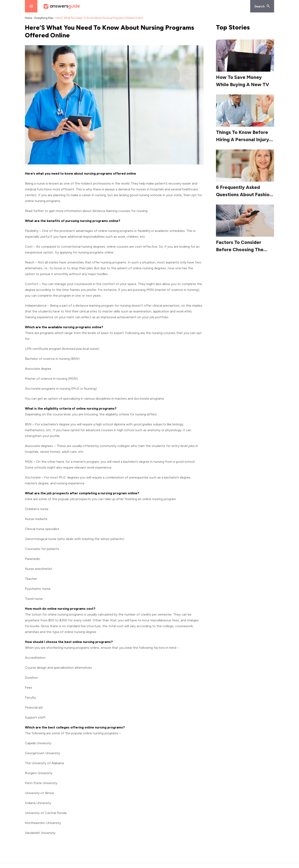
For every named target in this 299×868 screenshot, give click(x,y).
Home (28, 18)
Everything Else (44, 18)
